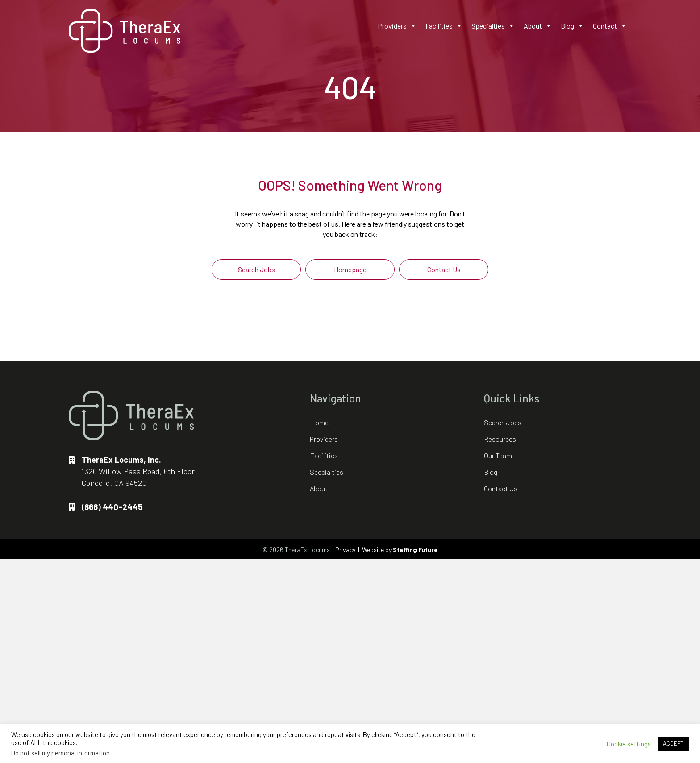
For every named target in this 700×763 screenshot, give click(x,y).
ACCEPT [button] (673, 743)
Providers (397, 26)
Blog (572, 26)
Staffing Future (415, 549)
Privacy (345, 549)
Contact (610, 26)
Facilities (444, 26)
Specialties (493, 26)
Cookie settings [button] (629, 744)
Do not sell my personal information (60, 753)
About (538, 26)
